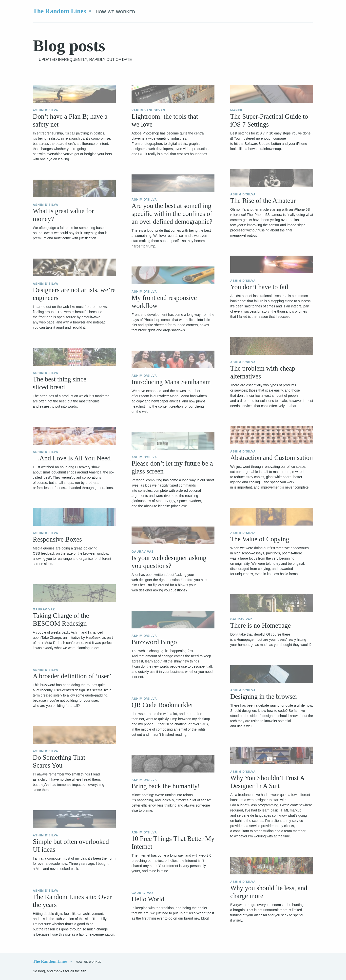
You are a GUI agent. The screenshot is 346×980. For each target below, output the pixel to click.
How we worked (115, 11)
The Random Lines (59, 11)
